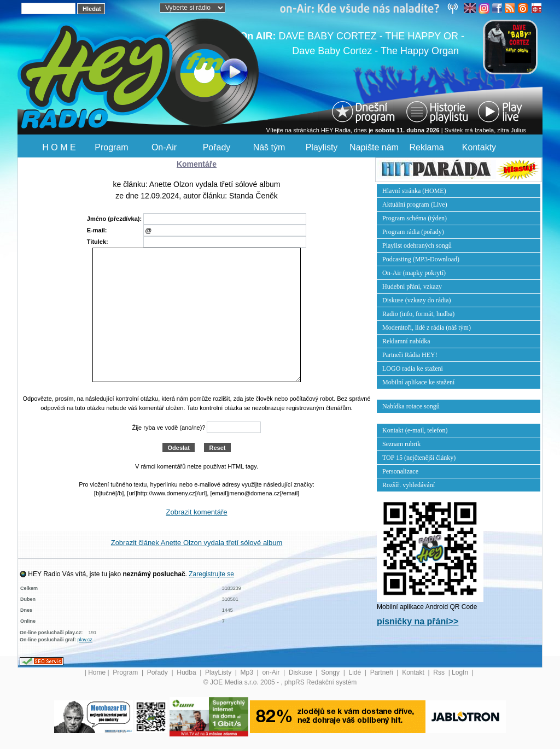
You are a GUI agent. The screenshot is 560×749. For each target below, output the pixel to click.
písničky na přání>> (418, 621)
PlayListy (219, 672)
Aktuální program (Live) (415, 204)
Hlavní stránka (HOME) (414, 191)
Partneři (383, 672)
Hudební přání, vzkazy (412, 286)
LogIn (461, 672)
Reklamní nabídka (406, 341)
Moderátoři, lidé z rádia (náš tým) (427, 327)
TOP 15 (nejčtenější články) (419, 458)
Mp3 (248, 672)
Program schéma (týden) (415, 218)
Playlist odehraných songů (417, 245)
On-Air (164, 147)
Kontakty (479, 147)
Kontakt (414, 672)
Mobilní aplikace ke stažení (418, 382)
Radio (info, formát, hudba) (418, 314)
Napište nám (374, 147)
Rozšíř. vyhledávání (409, 485)
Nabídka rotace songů (411, 406)
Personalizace (400, 471)
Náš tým (269, 147)
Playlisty (322, 147)
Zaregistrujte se (211, 574)
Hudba (187, 672)
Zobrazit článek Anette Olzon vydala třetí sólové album (197, 543)
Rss (440, 672)
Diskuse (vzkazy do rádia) (417, 300)
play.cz (85, 640)
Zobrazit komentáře (197, 512)
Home (97, 672)
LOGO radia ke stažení (413, 368)
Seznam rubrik (401, 444)
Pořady (217, 147)
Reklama (426, 147)
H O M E (59, 147)
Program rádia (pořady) (413, 232)
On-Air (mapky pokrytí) (414, 273)
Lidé (356, 672)
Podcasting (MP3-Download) (421, 259)
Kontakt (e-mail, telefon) (415, 430)
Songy (331, 672)
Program (111, 147)
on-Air (272, 672)
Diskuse (301, 672)
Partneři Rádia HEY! (410, 355)
